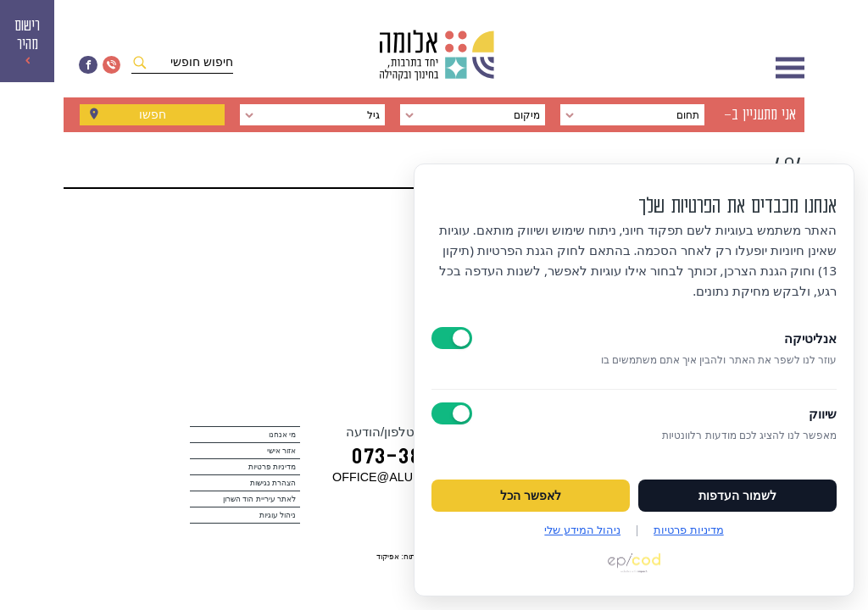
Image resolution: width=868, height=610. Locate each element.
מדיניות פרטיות (273, 467)
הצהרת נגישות (273, 483)
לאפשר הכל (531, 496)
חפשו (153, 115)
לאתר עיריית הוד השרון (260, 499)
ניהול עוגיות (278, 515)
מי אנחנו (283, 435)
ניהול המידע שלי (582, 530)
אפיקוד (388, 557)
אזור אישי (282, 451)
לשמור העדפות (737, 496)
